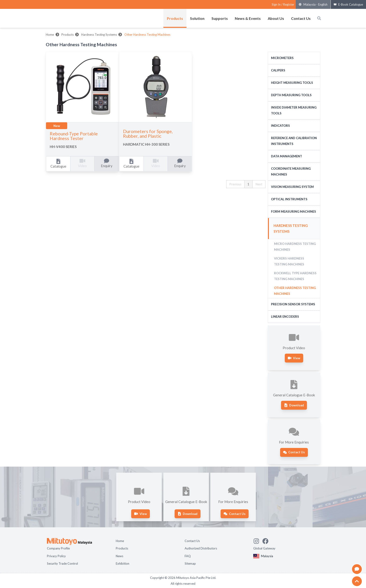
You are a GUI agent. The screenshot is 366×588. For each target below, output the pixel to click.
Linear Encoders (285, 317)
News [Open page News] (120, 556)
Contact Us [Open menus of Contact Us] (301, 18)
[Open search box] (319, 18)
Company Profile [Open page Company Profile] (58, 548)
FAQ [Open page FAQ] (188, 556)
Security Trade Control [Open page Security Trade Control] (62, 563)
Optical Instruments (289, 199)
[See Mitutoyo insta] (258, 540)
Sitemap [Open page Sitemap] (190, 563)
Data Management (287, 156)
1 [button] (248, 184)
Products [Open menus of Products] (175, 18)
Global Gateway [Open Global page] (264, 548)
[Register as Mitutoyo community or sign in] (283, 5)
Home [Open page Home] (120, 541)
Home (50, 35)
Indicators (280, 126)
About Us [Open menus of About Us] (276, 18)
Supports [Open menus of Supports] (220, 18)
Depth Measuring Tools (291, 95)
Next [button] (259, 184)
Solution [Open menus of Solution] (197, 18)
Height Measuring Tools (292, 83)
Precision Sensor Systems (293, 304)
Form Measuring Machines (294, 211)
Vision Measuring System (292, 187)
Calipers (278, 70)
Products (68, 35)
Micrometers (282, 58)
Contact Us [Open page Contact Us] (192, 541)
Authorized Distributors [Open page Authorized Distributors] (201, 548)
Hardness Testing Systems (99, 35)
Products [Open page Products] (122, 548)
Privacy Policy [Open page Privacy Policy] (56, 556)
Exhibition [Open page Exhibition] (123, 563)
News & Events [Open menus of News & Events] (248, 18)
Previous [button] (235, 184)
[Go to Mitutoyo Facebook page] (267, 540)
